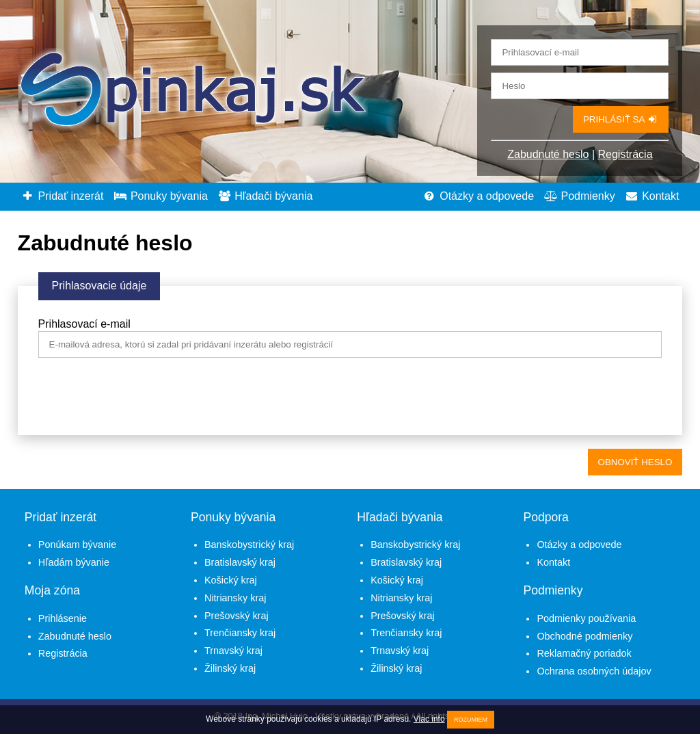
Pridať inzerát (63, 196)
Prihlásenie (63, 618)
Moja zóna (52, 590)
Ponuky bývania (161, 196)
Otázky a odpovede (478, 196)
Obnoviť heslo (635, 462)
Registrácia (625, 154)
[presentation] (142, 398)
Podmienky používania (586, 618)
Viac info (429, 719)
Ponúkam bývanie (77, 545)
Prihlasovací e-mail (84, 324)
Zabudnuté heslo (548, 154)
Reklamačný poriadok (584, 653)
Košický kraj (231, 580)
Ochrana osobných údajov (594, 671)
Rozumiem (471, 720)
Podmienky (580, 196)
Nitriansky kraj (235, 598)
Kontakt (652, 196)
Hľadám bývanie (74, 562)
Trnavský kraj (233, 651)
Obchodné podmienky (584, 636)
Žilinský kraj (230, 668)
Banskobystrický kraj (249, 545)
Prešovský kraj (237, 616)
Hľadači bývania (265, 196)
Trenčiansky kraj (240, 633)
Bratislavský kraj (240, 562)
